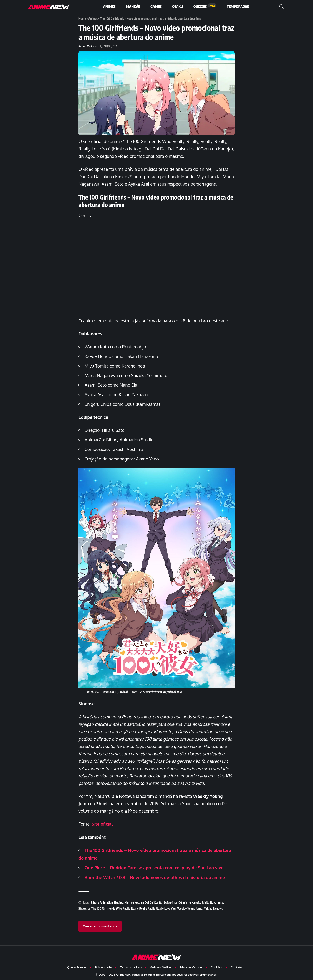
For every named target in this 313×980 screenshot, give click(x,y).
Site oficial (102, 824)
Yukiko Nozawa (213, 907)
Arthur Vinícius (87, 46)
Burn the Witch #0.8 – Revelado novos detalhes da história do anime (155, 876)
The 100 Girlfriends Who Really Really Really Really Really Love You (133, 907)
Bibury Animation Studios (107, 901)
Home (82, 19)
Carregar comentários (100, 925)
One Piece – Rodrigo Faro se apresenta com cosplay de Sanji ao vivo (154, 867)
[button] (281, 7)
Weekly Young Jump (190, 907)
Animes (93, 19)
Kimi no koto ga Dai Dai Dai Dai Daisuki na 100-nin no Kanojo (162, 901)
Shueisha (84, 907)
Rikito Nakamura (212, 901)
